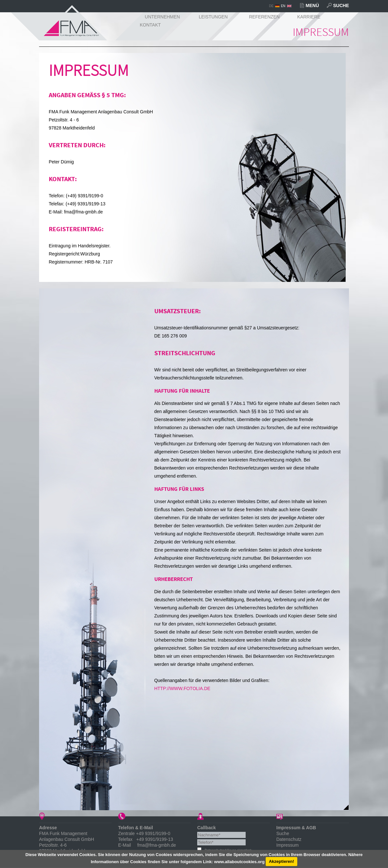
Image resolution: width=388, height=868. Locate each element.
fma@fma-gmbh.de (157, 845)
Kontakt (150, 25)
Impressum (287, 845)
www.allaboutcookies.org (239, 861)
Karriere (309, 17)
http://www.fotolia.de (182, 688)
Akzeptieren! (281, 861)
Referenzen (264, 17)
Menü (312, 5)
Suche (341, 5)
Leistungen (213, 17)
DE (271, 6)
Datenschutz (289, 839)
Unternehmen (163, 17)
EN (283, 6)
